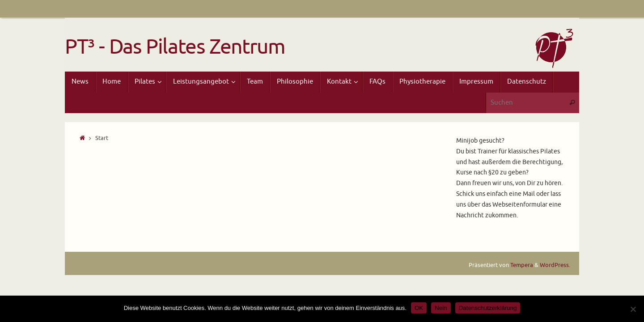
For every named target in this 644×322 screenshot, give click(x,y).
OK (419, 308)
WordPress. (555, 265)
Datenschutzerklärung (488, 308)
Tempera (522, 265)
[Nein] (633, 309)
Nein (441, 308)
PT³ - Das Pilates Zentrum (175, 47)
